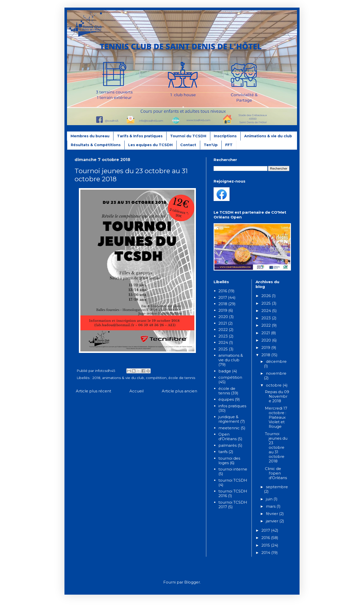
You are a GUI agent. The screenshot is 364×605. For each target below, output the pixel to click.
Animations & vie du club (268, 136)
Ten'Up (211, 145)
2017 (223, 297)
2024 (223, 342)
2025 (223, 349)
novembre (276, 373)
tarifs (223, 452)
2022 (223, 330)
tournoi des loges (229, 461)
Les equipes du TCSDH (150, 145)
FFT (229, 145)
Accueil (136, 391)
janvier (273, 521)
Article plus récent (94, 391)
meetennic (229, 428)
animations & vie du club (123, 378)
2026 (267, 296)
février (272, 514)
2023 (223, 336)
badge (225, 371)
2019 (223, 310)
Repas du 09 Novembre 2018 (277, 396)
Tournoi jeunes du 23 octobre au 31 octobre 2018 (276, 447)
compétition (156, 378)
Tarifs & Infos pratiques (140, 136)
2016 (223, 291)
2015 (266, 545)
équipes (226, 399)
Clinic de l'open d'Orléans (276, 473)
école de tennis (182, 378)
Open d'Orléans (227, 436)
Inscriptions (225, 136)
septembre (277, 487)
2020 (223, 317)
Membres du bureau (90, 136)
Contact (188, 145)
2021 (223, 323)
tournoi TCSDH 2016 (233, 493)
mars (271, 506)
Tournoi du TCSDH (188, 136)
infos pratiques (232, 406)
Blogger (192, 582)
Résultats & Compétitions (96, 145)
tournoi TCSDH (233, 480)
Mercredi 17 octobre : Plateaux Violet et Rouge (276, 417)
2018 (96, 378)
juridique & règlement (229, 419)
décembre (276, 361)
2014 (266, 553)
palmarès (227, 445)
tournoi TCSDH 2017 (233, 505)
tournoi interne (233, 469)
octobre (274, 385)
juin (270, 499)
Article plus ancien (179, 391)
